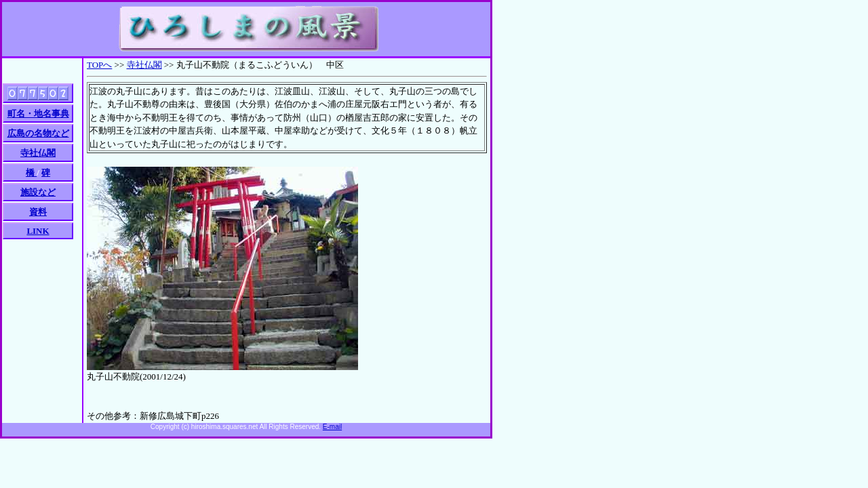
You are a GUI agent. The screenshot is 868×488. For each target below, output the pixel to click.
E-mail (332, 427)
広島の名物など (38, 133)
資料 (38, 212)
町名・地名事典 (38, 114)
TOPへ (99, 65)
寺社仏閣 (144, 65)
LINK (38, 231)
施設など (38, 192)
